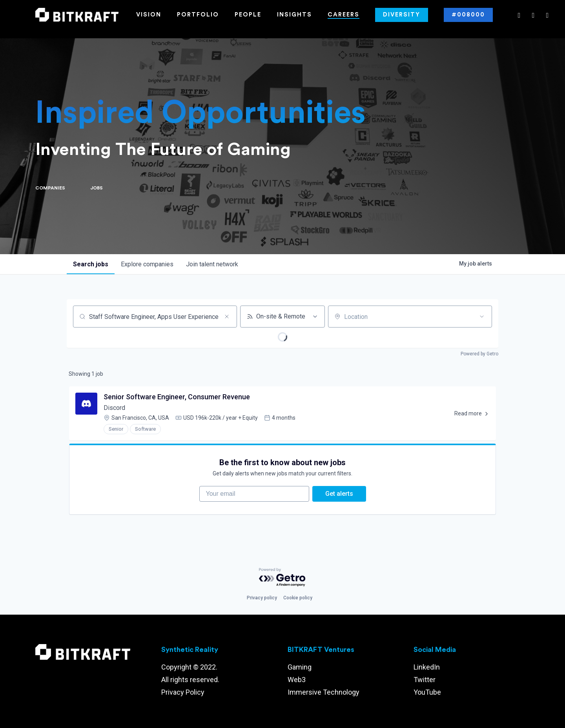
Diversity (402, 15)
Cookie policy (298, 598)
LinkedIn (427, 667)
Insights (294, 15)
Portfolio (198, 15)
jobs (91, 264)
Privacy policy (262, 598)
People (248, 15)
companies (147, 264)
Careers (344, 15)
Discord (114, 408)
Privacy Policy (183, 692)
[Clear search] (227, 317)
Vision (149, 15)
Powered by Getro (479, 354)
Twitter (425, 680)
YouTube (427, 692)
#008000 (468, 15)
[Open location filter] (482, 317)
